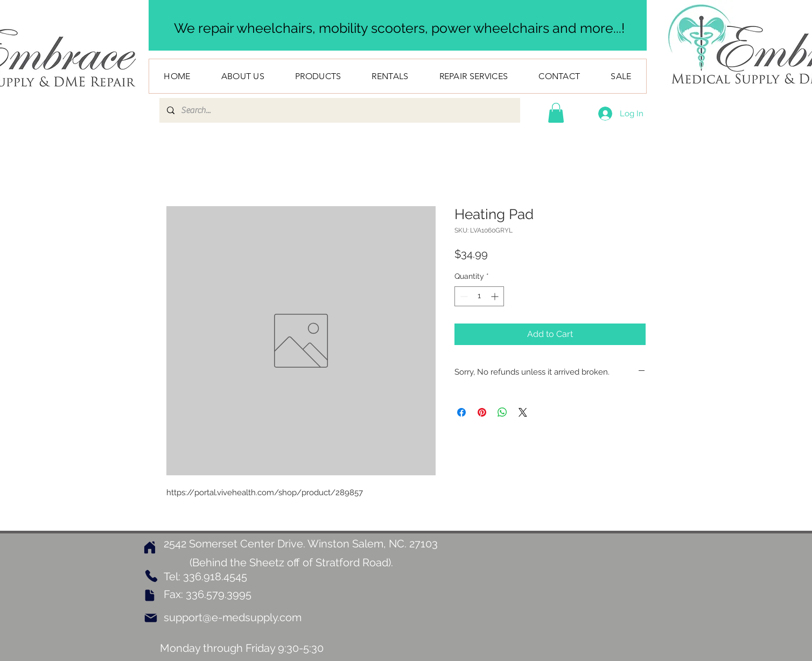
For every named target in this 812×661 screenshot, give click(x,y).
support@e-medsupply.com (233, 617)
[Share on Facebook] (461, 412)
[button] (556, 113)
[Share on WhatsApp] (502, 412)
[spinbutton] (479, 296)
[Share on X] (523, 412)
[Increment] (496, 296)
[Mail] (151, 618)
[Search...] (339, 110)
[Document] (150, 595)
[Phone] (151, 576)
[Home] (150, 547)
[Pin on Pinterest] (482, 412)
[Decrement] (463, 296)
